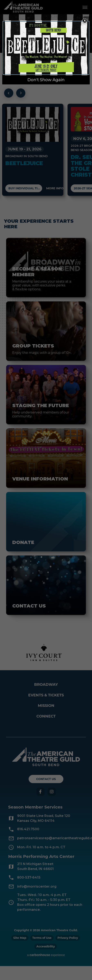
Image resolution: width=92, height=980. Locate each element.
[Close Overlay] (85, 20)
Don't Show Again (46, 80)
